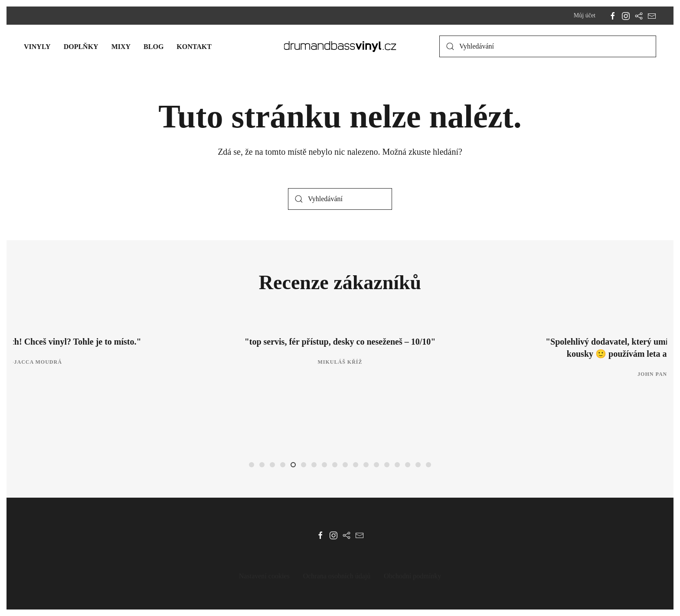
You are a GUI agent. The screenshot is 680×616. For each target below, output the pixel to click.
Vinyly (37, 47)
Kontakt (194, 47)
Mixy (121, 47)
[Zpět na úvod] (340, 46)
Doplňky (81, 47)
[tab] (252, 465)
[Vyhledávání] (548, 46)
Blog (154, 47)
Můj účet (585, 15)
